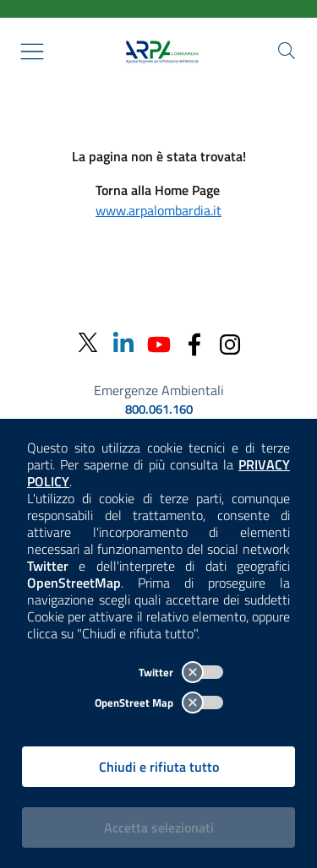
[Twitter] (88, 343)
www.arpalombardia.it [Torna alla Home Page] (158, 210)
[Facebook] (194, 342)
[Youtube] (159, 342)
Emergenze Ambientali (159, 390)
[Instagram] (230, 342)
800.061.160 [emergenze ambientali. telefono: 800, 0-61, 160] (159, 410)
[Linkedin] (123, 342)
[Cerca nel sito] (287, 51)
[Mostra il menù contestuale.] (32, 52)
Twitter (181, 672)
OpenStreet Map (159, 703)
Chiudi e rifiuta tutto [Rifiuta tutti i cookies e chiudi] (159, 767)
